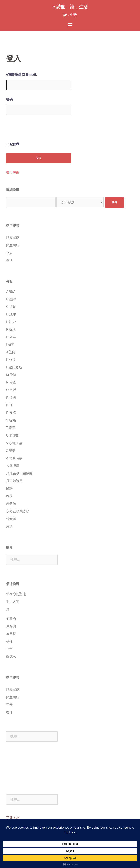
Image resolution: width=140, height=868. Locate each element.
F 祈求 (11, 329)
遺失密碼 (13, 173)
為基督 (11, 634)
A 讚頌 (11, 292)
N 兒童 (11, 382)
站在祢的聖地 (16, 594)
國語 (9, 488)
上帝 (9, 649)
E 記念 (11, 322)
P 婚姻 (11, 398)
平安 (9, 253)
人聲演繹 (13, 466)
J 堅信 (11, 352)
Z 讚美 (11, 451)
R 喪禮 (11, 413)
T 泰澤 (11, 428)
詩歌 (9, 526)
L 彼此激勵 (14, 367)
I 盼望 (10, 344)
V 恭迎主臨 (14, 443)
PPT (9, 405)
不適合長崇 (14, 458)
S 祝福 (11, 420)
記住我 (14, 144)
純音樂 (11, 519)
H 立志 (11, 337)
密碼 (9, 99)
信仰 (9, 641)
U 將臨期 (13, 436)
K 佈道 (11, 360)
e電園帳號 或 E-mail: (22, 74)
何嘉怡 (11, 619)
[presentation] (37, 131)
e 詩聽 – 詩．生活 (70, 7)
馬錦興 (11, 626)
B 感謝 (11, 299)
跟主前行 (13, 245)
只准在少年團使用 (19, 473)
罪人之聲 (13, 602)
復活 (9, 261)
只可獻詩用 (14, 481)
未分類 (11, 504)
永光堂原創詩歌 (18, 511)
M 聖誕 (11, 375)
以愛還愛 (13, 238)
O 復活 (11, 390)
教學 (9, 496)
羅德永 (11, 656)
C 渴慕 (11, 307)
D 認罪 (11, 314)
